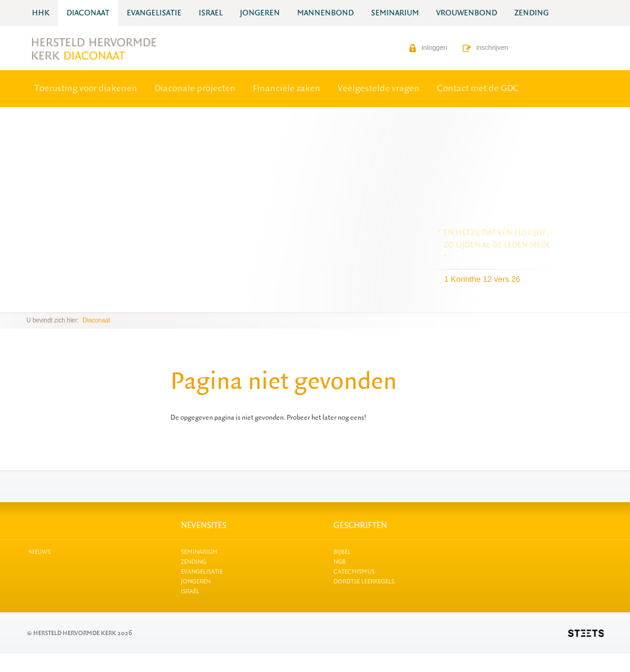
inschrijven (485, 47)
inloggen (428, 47)
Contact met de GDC (478, 88)
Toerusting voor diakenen (86, 88)
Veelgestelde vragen (379, 88)
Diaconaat (96, 320)
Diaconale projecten (195, 88)
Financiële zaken (287, 88)
